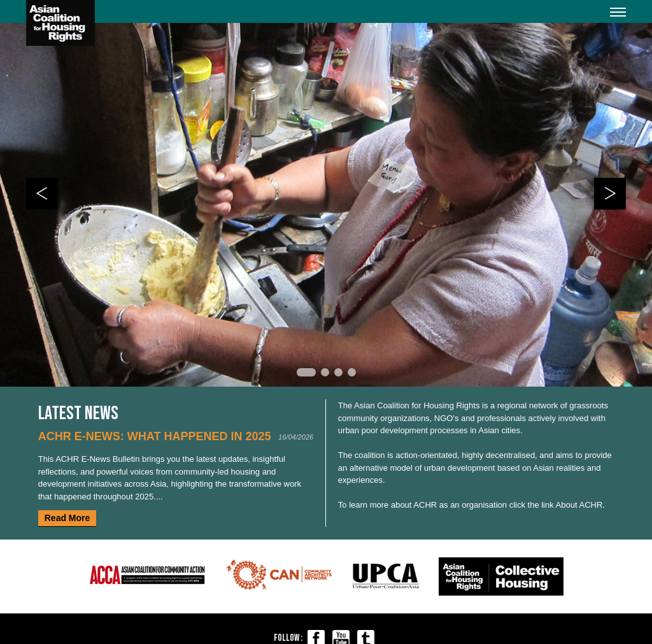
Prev (42, 194)
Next (610, 194)
